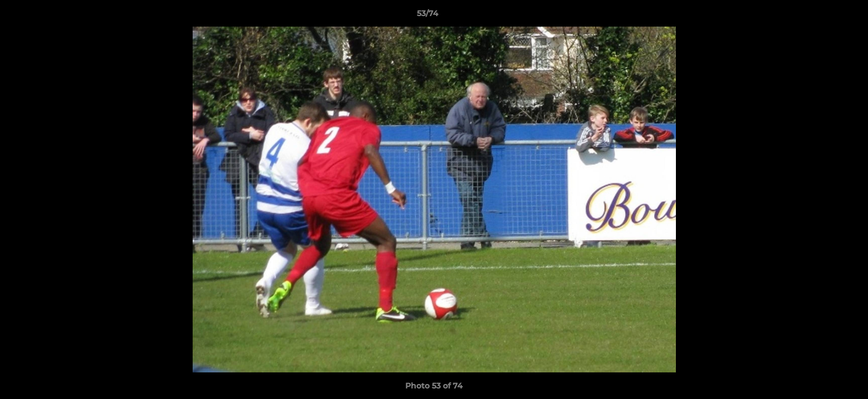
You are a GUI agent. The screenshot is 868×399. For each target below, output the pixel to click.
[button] (821, 16)
